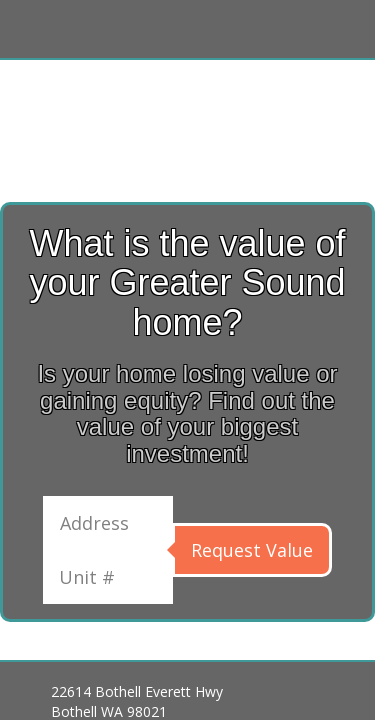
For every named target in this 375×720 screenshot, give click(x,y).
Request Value (252, 550)
